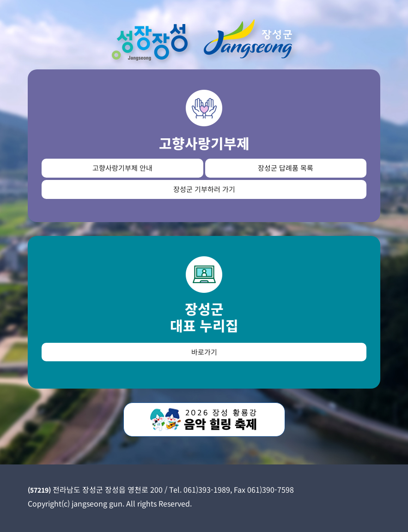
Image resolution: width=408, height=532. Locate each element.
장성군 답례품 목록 (286, 168)
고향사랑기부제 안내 (122, 168)
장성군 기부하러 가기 (204, 189)
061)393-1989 (207, 489)
